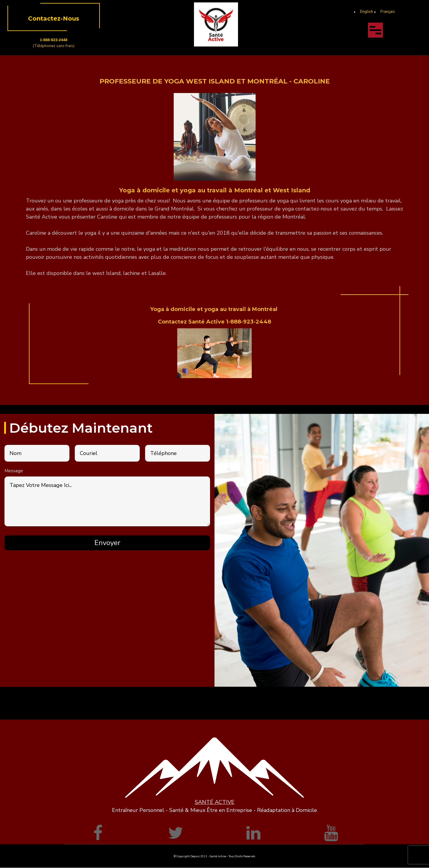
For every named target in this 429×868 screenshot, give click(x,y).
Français (388, 12)
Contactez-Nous (54, 18)
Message (14, 471)
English (367, 12)
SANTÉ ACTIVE (215, 802)
